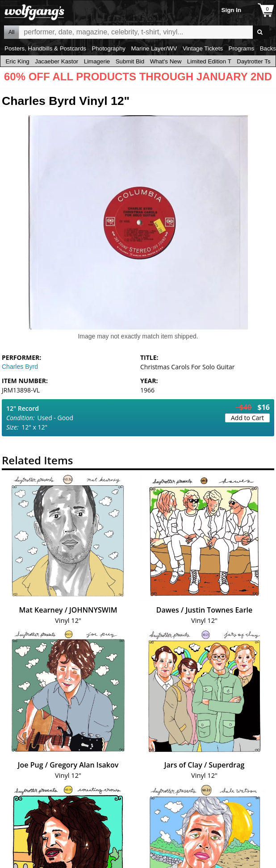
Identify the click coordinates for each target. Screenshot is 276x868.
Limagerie (97, 61)
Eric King (17, 61)
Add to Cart (247, 418)
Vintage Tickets (203, 48)
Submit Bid (130, 61)
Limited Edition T (209, 61)
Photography (109, 48)
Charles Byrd (20, 367)
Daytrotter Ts (253, 61)
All (11, 32)
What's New (166, 61)
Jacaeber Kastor (56, 61)
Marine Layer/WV (154, 48)
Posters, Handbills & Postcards (45, 48)
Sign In (231, 10)
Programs (242, 48)
